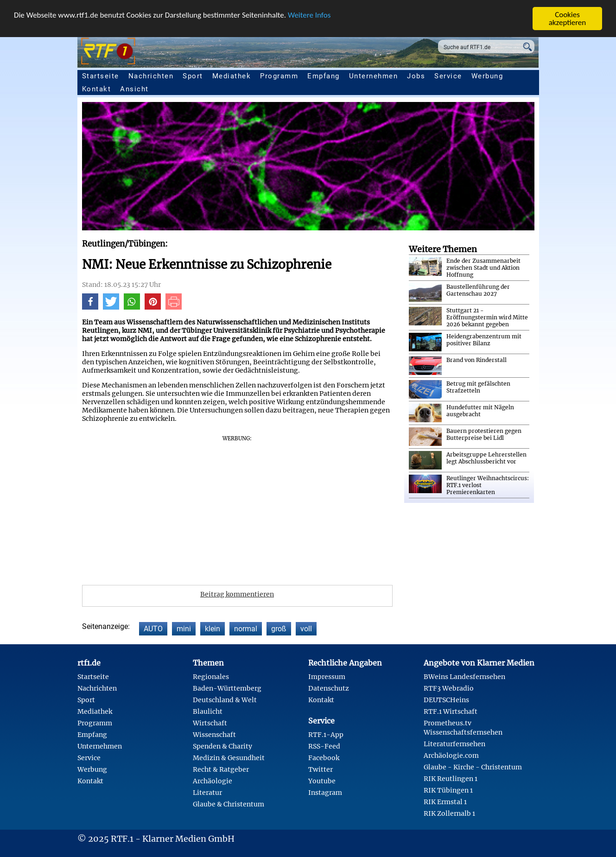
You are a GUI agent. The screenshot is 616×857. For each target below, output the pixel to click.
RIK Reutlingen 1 (451, 779)
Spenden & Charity (222, 746)
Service (448, 76)
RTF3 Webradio (449, 688)
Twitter (321, 769)
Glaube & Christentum (229, 804)
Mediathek (232, 76)
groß (279, 629)
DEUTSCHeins (446, 700)
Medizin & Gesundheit (229, 758)
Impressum (327, 677)
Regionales (211, 677)
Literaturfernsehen (454, 744)
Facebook (324, 758)
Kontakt (97, 89)
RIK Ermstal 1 (445, 802)
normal (246, 629)
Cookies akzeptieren (568, 19)
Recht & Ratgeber (221, 769)
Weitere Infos (309, 15)
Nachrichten (151, 76)
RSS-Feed (324, 746)
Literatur (207, 793)
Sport (193, 76)
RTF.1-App (326, 735)
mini (184, 629)
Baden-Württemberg (227, 688)
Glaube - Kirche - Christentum (473, 767)
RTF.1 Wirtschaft (451, 711)
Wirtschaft (210, 723)
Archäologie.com (451, 755)
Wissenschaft (214, 735)
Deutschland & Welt (225, 700)
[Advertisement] (237, 507)
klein (213, 629)
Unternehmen (374, 76)
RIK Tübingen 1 (448, 790)
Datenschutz (329, 688)
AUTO (153, 629)
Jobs (416, 76)
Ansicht (134, 89)
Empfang (324, 76)
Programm (279, 76)
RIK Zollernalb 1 (449, 813)
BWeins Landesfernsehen (464, 677)
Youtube (322, 781)
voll (306, 629)
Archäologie (213, 781)
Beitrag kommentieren (237, 594)
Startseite (101, 76)
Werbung (487, 76)
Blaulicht (208, 711)
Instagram (325, 793)
